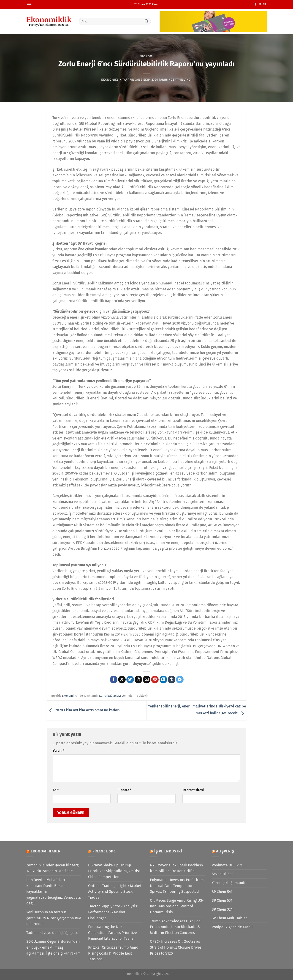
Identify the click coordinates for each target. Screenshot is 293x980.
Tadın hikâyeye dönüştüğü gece (52, 933)
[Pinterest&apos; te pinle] (155, 680)
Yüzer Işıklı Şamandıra (230, 883)
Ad (56, 790)
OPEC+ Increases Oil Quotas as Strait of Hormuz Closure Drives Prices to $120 (176, 947)
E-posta (124, 790)
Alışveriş (225, 851)
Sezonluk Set (222, 874)
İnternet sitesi (193, 790)
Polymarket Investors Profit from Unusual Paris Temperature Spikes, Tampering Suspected (177, 886)
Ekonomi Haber (46, 851)
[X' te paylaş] (122, 680)
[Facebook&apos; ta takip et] (256, 4)
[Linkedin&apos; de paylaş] (163, 680)
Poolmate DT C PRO (228, 865)
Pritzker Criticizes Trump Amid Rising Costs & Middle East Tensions (113, 953)
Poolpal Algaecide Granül (233, 927)
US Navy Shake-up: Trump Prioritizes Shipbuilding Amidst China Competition (114, 871)
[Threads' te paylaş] (138, 680)
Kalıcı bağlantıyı (110, 696)
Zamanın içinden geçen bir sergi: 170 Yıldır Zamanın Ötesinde (53, 868)
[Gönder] (147, 21)
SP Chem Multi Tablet (229, 918)
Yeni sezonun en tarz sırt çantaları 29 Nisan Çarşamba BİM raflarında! (54, 918)
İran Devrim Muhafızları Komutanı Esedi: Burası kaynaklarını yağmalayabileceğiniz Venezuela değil (54, 891)
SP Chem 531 (222, 900)
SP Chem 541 (222, 892)
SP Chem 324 (222, 909)
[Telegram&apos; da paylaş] (180, 680)
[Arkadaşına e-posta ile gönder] (147, 680)
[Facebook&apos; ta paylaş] (114, 680)
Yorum (58, 751)
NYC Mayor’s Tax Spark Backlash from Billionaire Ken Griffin (176, 868)
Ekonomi (147, 56)
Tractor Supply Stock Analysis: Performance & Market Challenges (113, 912)
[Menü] (29, 4)
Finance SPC (104, 851)
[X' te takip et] (260, 4)
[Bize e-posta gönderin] (264, 4)
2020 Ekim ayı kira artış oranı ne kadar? (84, 710)
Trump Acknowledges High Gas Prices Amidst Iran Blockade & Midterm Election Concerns (175, 927)
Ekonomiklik (111, 80)
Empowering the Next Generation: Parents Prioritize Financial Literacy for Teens (113, 933)
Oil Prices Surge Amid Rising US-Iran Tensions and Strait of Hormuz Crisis (177, 906)
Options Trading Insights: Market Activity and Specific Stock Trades (115, 892)
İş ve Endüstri (168, 851)
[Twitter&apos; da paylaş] (130, 680)
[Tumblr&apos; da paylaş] (172, 680)
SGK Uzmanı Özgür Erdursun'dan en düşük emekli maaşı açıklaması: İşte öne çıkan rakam (53, 947)
